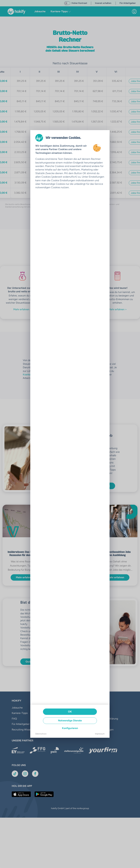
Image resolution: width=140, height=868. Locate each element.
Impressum (100, 734)
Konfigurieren (70, 728)
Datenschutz (41, 734)
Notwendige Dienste (70, 721)
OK (70, 712)
